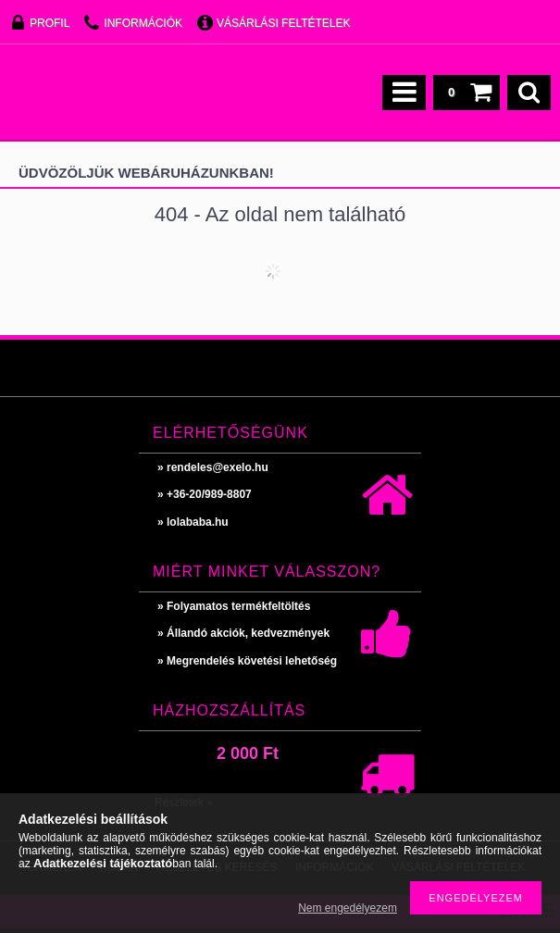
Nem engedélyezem (348, 908)
